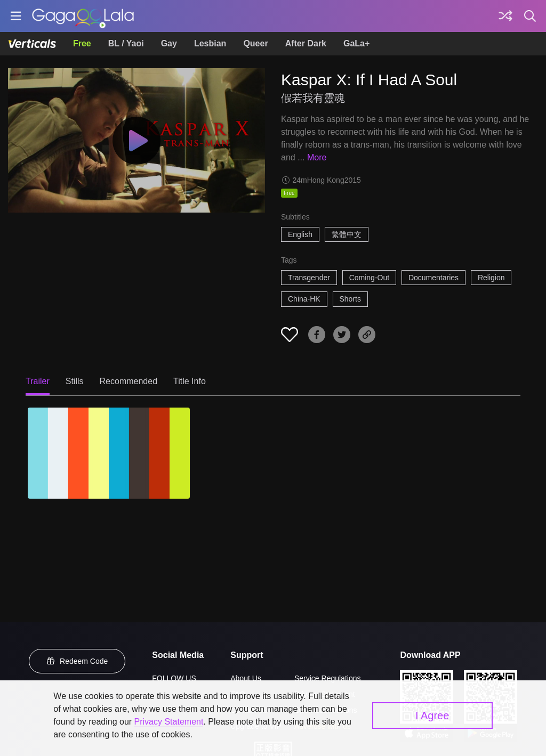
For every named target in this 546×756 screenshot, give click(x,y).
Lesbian (210, 43)
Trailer (38, 381)
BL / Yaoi (126, 43)
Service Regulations (328, 678)
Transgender (309, 278)
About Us (246, 678)
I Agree (432, 716)
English (300, 234)
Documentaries (433, 278)
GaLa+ (356, 43)
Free (82, 43)
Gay (169, 43)
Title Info (190, 381)
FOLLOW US (174, 678)
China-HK (304, 299)
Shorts (350, 299)
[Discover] (505, 16)
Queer (255, 43)
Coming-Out (369, 278)
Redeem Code (77, 661)
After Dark (306, 43)
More (317, 157)
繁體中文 (347, 234)
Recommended (129, 381)
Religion (491, 278)
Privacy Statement (169, 722)
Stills (75, 381)
